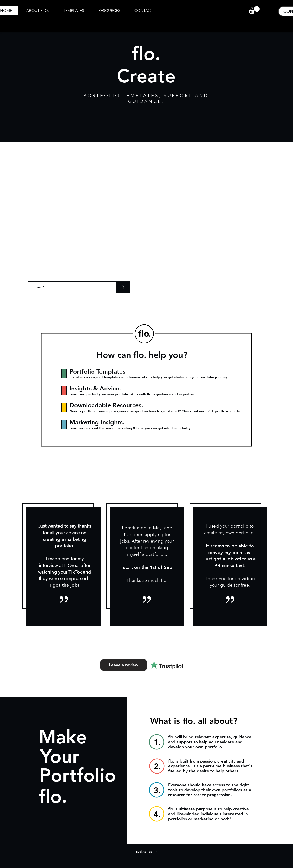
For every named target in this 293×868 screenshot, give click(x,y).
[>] (123, 287)
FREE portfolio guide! (223, 411)
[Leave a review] (124, 665)
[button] (254, 10)
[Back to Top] (146, 851)
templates (112, 377)
